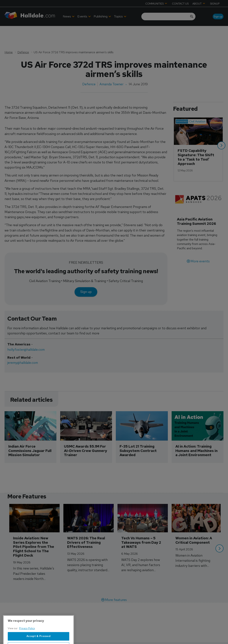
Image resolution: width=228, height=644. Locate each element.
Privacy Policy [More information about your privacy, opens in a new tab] (27, 642)
